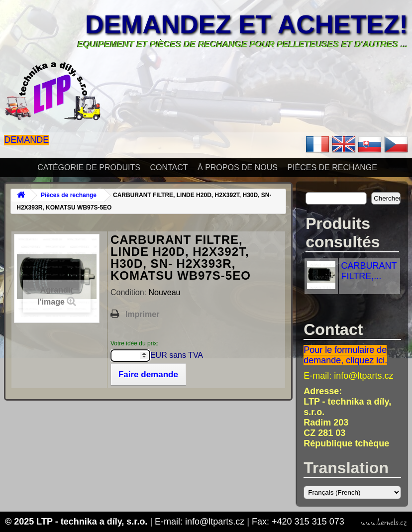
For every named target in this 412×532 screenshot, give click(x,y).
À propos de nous (238, 167)
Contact (169, 167)
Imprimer (142, 314)
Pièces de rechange (332, 167)
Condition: (130, 292)
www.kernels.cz (384, 523)
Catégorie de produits (89, 167)
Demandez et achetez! (247, 24)
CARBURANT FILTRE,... (369, 271)
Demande (26, 140)
